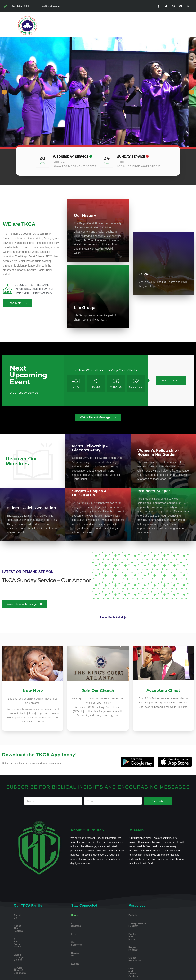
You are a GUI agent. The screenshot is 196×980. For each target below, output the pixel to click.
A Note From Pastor (25, 932)
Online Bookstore (139, 948)
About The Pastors (25, 923)
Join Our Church (98, 691)
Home (74, 915)
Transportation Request (142, 923)
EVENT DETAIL (171, 380)
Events (75, 956)
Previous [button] (4, 92)
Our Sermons (79, 940)
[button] (189, 23)
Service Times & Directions (30, 948)
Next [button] (192, 92)
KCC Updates (79, 923)
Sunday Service (131, 157)
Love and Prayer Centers (143, 956)
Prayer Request (138, 940)
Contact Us (78, 948)
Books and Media (139, 932)
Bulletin (133, 915)
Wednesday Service (71, 157)
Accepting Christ (163, 690)
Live (73, 932)
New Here (33, 691)
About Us (19, 915)
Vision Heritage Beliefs (27, 940)
